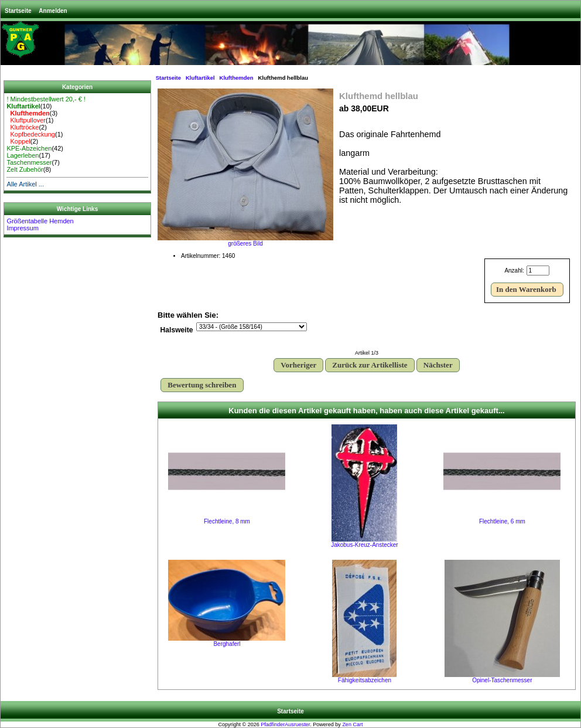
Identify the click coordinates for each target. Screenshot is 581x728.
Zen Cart (352, 724)
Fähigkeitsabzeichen (365, 680)
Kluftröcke (23, 127)
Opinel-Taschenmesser (502, 680)
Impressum (22, 228)
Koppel (18, 141)
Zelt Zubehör (25, 169)
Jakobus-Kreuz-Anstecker (365, 545)
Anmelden (53, 11)
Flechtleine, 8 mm (227, 521)
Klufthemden (237, 78)
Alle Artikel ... (25, 184)
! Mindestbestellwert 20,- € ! (46, 99)
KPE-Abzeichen (29, 148)
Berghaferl (227, 644)
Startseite (18, 11)
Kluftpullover (26, 120)
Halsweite (177, 331)
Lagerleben (23, 155)
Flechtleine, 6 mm (502, 521)
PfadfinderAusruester (285, 724)
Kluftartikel (200, 78)
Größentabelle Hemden (40, 221)
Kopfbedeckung (31, 134)
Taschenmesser (29, 162)
